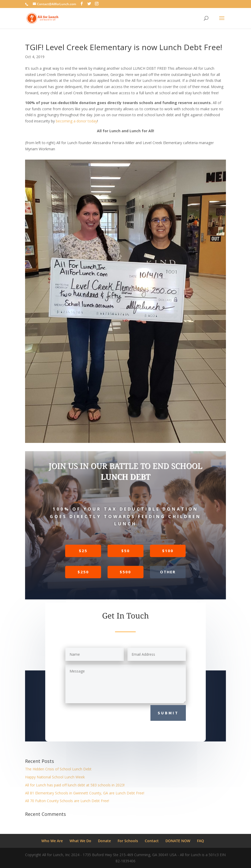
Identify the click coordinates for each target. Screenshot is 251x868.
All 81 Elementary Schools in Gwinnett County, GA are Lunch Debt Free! (85, 793)
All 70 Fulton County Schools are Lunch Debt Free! (67, 801)
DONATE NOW (178, 841)
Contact (152, 841)
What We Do (80, 841)
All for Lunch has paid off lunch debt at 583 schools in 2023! (75, 785)
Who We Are (52, 841)
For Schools (128, 841)
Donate (104, 841)
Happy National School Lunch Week (55, 777)
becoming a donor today (77, 121)
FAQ (200, 841)
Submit (168, 713)
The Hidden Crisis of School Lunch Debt (58, 769)
